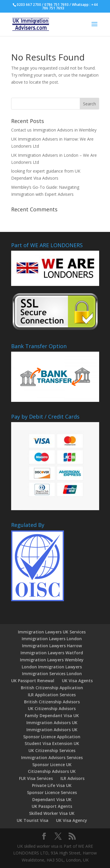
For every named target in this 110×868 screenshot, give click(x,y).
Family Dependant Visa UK (52, 716)
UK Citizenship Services (52, 750)
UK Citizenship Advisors (52, 708)
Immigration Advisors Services (52, 757)
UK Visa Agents (77, 681)
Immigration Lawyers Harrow (52, 646)
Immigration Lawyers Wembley (52, 660)
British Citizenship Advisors (52, 702)
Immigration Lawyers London (52, 639)
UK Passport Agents (52, 806)
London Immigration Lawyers (52, 667)
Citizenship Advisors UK (52, 771)
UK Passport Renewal (33, 681)
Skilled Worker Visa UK (52, 813)
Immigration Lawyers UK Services (52, 632)
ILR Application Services (52, 695)
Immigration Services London (52, 674)
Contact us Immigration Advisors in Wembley (54, 130)
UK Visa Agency (72, 820)
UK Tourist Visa (33, 820)
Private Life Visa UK (52, 785)
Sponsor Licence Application (52, 737)
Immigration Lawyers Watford (52, 653)
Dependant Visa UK (52, 799)
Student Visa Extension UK (52, 743)
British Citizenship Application (52, 688)
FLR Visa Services (36, 778)
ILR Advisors (72, 778)
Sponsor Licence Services (52, 792)
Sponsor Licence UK (52, 765)
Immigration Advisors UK (52, 723)
